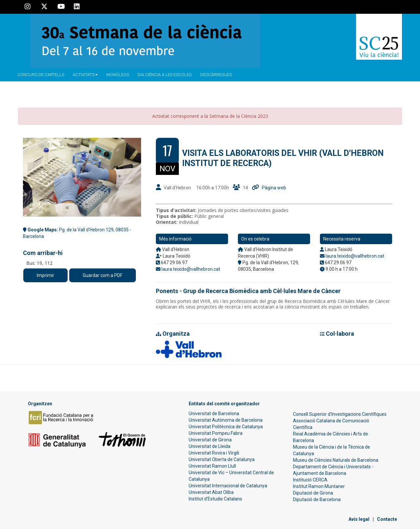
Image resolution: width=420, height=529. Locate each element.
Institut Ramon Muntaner (319, 486)
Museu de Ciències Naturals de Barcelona (336, 460)
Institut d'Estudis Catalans (215, 499)
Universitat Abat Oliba (211, 492)
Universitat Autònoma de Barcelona (226, 420)
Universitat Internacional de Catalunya (228, 486)
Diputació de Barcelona (317, 499)
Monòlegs (118, 75)
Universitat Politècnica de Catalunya (226, 427)
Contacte (387, 519)
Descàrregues (216, 75)
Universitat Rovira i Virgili (214, 453)
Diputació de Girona (313, 493)
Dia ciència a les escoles (165, 75)
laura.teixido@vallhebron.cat (191, 269)
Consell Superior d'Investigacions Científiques (340, 414)
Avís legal (359, 519)
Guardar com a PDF (103, 275)
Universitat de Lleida (210, 446)
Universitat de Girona (210, 440)
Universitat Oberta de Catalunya (222, 459)
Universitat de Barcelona (214, 413)
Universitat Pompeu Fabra (216, 433)
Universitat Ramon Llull (212, 466)
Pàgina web (274, 188)
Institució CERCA (310, 480)
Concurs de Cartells (41, 75)
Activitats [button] (85, 75)
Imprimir (45, 275)
